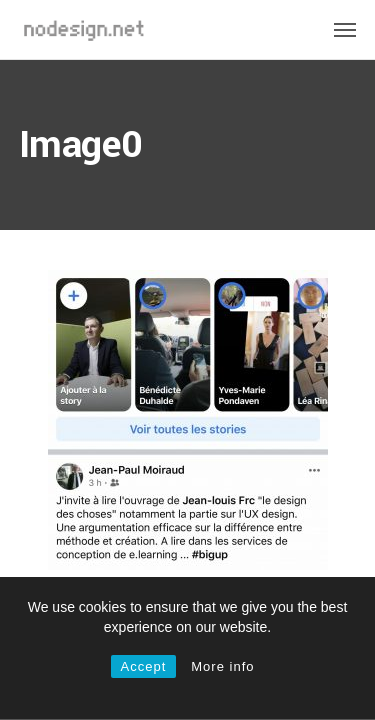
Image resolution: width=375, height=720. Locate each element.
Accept (144, 666)
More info (222, 666)
